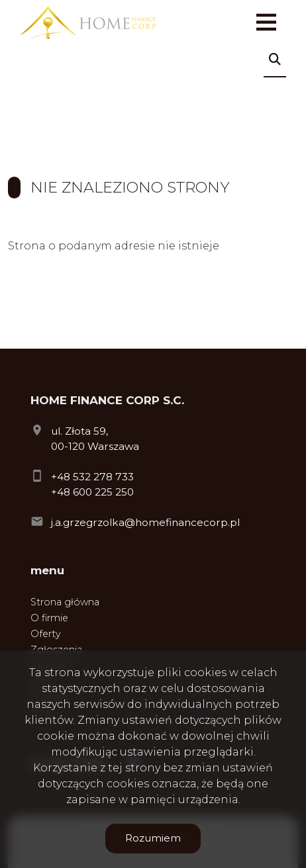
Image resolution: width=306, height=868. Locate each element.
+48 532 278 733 (92, 477)
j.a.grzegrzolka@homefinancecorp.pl (145, 522)
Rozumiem (153, 838)
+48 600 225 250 (92, 492)
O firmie (49, 618)
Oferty (46, 634)
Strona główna (65, 602)
